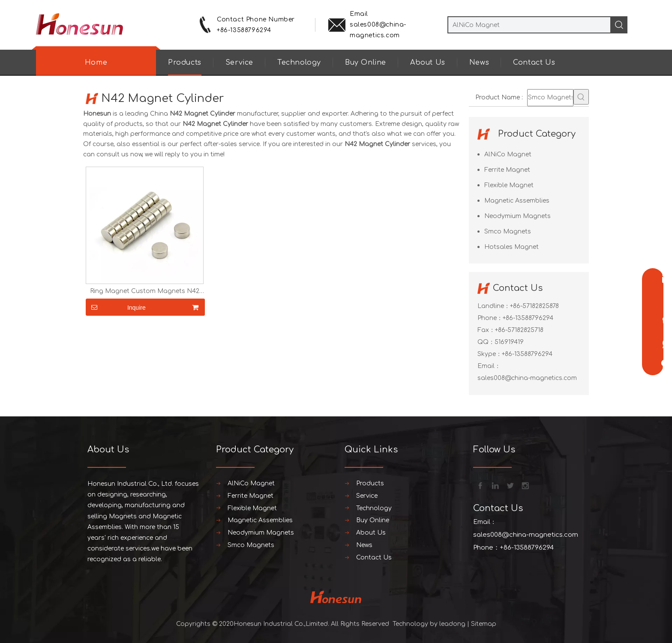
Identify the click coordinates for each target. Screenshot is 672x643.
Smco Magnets (508, 232)
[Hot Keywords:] (581, 97)
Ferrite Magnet (507, 170)
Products (185, 63)
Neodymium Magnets (517, 216)
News (479, 63)
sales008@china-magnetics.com (527, 378)
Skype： (490, 354)
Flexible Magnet (509, 185)
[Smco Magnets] (550, 98)
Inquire (116, 307)
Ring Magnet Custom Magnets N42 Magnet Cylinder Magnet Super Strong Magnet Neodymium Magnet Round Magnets (145, 291)
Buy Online (366, 63)
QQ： (486, 342)
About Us (428, 63)
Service (239, 63)
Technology (299, 63)
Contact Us (534, 63)
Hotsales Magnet (511, 247)
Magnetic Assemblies (517, 201)
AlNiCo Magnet (508, 154)
